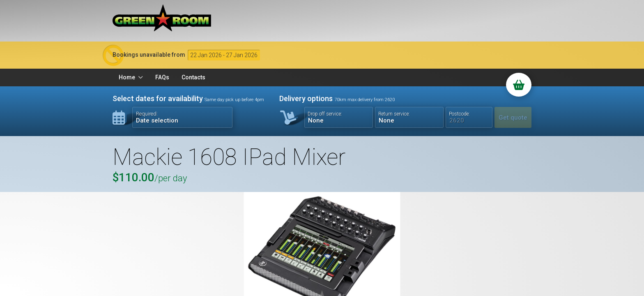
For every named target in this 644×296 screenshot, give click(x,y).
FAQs (162, 77)
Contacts (193, 77)
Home (127, 77)
